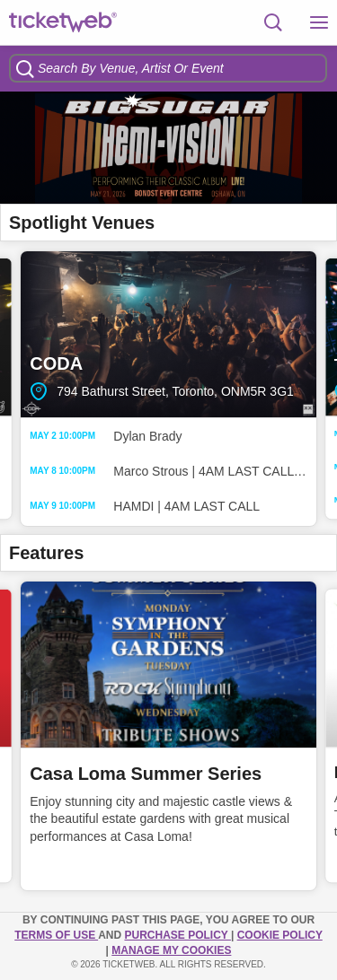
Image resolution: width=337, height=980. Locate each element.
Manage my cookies (171, 950)
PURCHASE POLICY (177, 935)
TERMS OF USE (56, 935)
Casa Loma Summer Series (146, 774)
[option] (168, 148)
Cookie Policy (280, 935)
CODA (168, 334)
